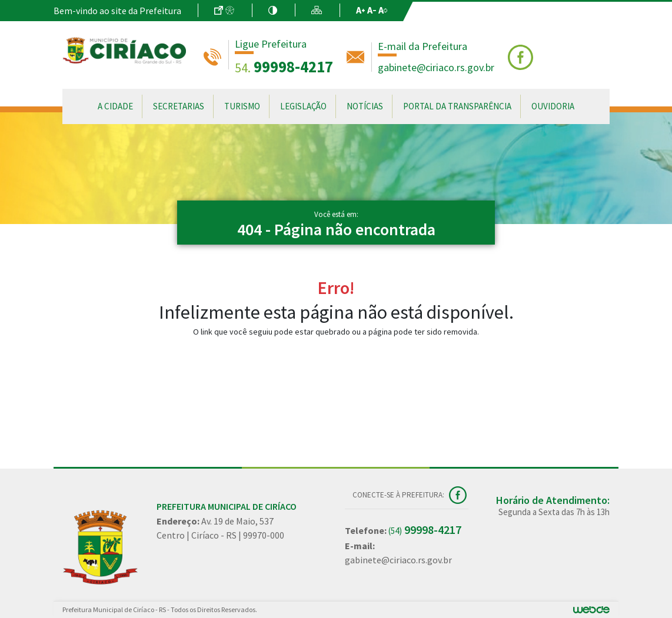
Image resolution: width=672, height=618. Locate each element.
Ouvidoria (553, 106)
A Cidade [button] (115, 106)
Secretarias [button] (179, 106)
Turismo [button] (242, 106)
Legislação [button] (303, 106)
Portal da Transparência (457, 106)
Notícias (365, 106)
